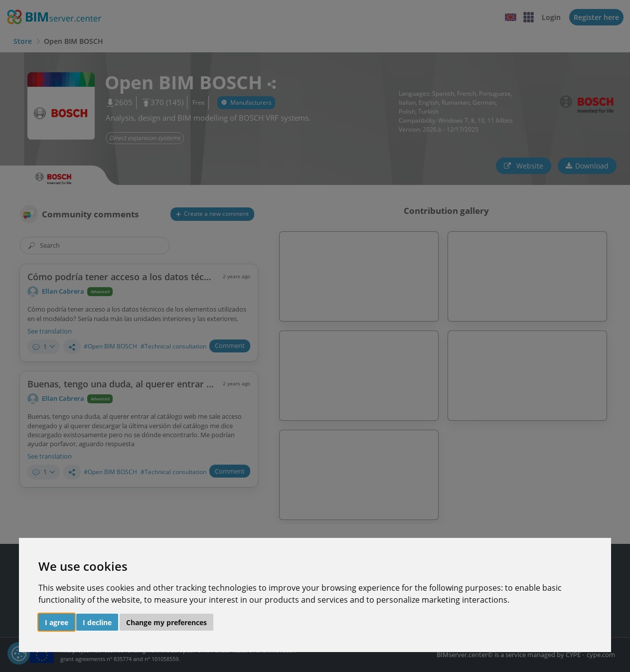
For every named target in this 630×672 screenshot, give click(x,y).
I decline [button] (97, 622)
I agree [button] (57, 622)
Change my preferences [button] (166, 622)
